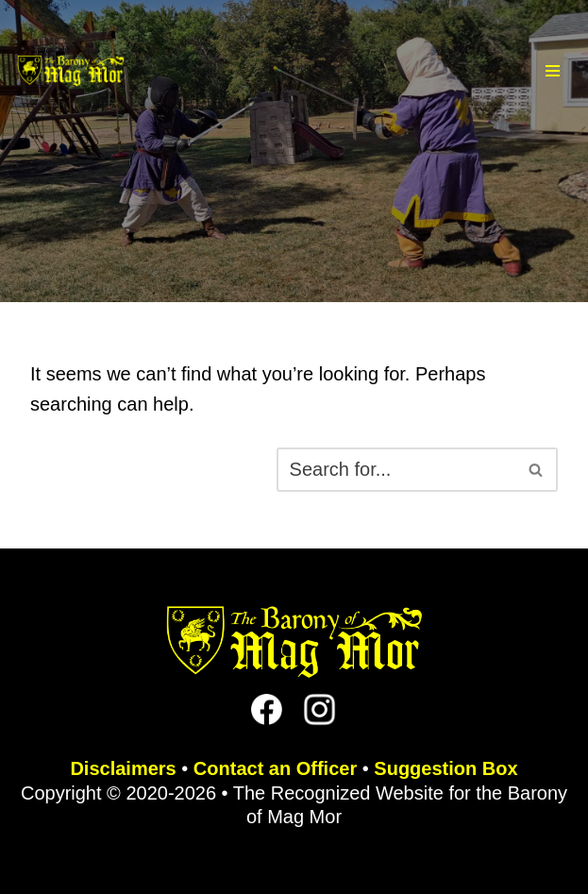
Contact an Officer (275, 768)
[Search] (396, 470)
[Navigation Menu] (553, 71)
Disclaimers (123, 768)
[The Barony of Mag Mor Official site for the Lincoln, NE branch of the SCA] (71, 70)
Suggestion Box (445, 768)
